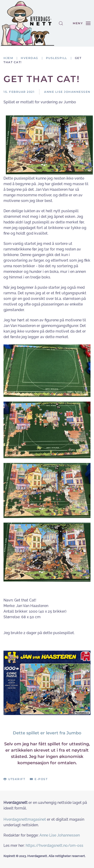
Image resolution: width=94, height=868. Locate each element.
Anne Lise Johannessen (60, 835)
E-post (39, 779)
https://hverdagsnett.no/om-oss (54, 845)
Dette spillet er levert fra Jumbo (47, 733)
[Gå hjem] (28, 23)
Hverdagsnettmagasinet (25, 819)
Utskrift (14, 779)
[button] (61, 23)
